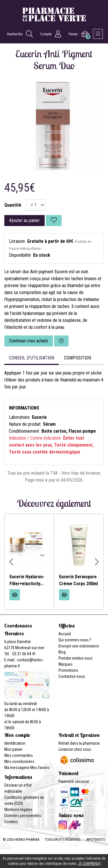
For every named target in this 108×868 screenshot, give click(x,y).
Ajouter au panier (24, 220)
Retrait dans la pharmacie (79, 743)
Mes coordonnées (19, 761)
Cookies (11, 822)
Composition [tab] (77, 358)
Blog (62, 652)
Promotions (68, 670)
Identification (15, 743)
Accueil (65, 634)
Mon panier (13, 749)
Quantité (13, 205)
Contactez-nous (72, 676)
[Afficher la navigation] (98, 34)
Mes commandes (19, 755)
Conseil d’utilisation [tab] (32, 358)
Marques (66, 664)
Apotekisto (96, 839)
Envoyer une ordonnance (79, 646)
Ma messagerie (17, 768)
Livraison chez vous (75, 749)
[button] (11, 562)
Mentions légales (18, 810)
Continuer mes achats (29, 341)
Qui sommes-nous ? (75, 640)
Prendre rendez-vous (75, 658)
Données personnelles (23, 816)
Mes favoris (40, 768)
